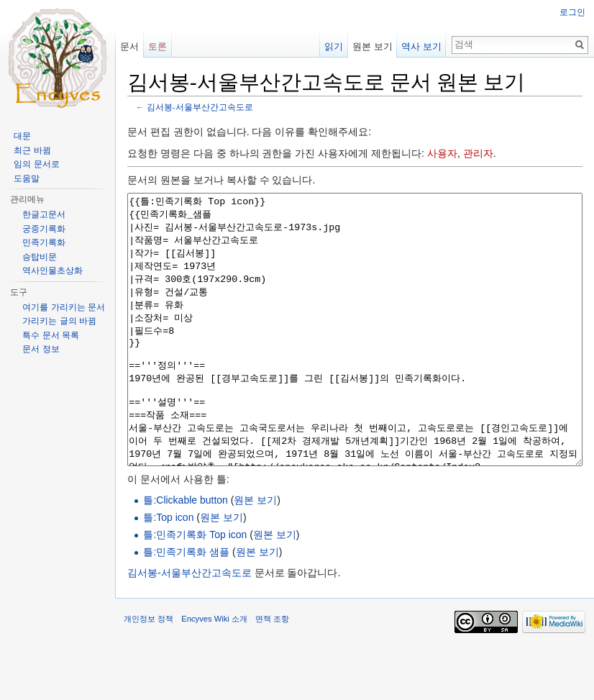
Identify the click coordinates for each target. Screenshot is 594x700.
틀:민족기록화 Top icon (195, 588)
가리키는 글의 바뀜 (59, 321)
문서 (129, 46)
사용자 (442, 153)
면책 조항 (272, 673)
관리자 (478, 153)
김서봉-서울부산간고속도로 (200, 107)
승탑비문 (40, 257)
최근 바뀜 (32, 150)
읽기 (334, 46)
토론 (157, 46)
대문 (22, 136)
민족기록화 (44, 242)
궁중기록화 (44, 229)
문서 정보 (41, 349)
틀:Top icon (168, 571)
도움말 (27, 178)
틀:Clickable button (186, 554)
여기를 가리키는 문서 (64, 307)
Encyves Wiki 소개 (214, 673)
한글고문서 (44, 214)
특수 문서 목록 (51, 335)
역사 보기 (421, 46)
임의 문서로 (36, 164)
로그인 (572, 12)
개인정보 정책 (148, 673)
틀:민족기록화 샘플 (186, 606)
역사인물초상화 (52, 271)
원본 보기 (255, 554)
